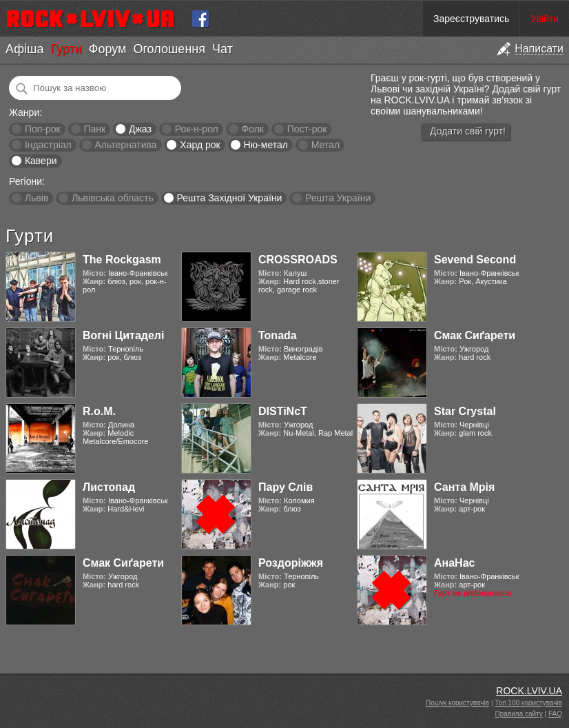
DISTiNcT (283, 411)
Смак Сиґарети (475, 335)
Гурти (66, 49)
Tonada (278, 335)
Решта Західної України (229, 198)
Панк (94, 129)
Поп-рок (43, 129)
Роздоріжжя (291, 563)
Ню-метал (265, 145)
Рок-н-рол (197, 129)
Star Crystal (465, 411)
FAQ (555, 714)
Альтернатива (126, 145)
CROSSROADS (298, 260)
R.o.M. (99, 411)
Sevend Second (475, 260)
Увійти (545, 19)
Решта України (338, 198)
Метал (325, 145)
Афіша (24, 49)
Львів (37, 198)
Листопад (109, 487)
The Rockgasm (122, 260)
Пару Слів (286, 487)
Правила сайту (519, 714)
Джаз (140, 129)
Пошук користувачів (457, 703)
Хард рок (200, 145)
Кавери (41, 161)
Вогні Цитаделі (123, 335)
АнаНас (454, 563)
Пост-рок (307, 129)
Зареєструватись (471, 19)
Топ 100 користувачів (528, 703)
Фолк (253, 129)
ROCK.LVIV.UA (529, 691)
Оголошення (169, 49)
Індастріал (48, 145)
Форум (108, 49)
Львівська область (113, 198)
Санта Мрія (464, 487)
